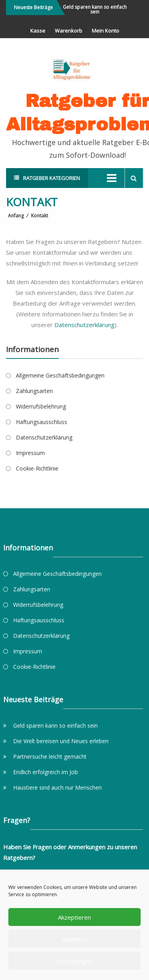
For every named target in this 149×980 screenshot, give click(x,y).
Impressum (30, 453)
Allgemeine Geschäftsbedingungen (60, 375)
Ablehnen (74, 939)
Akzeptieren (74, 917)
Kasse (38, 31)
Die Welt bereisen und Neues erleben (61, 741)
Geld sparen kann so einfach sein (96, 9)
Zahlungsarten (34, 391)
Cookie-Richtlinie (37, 468)
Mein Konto (105, 31)
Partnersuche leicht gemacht (50, 756)
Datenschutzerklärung (84, 325)
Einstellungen (74, 961)
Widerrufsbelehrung (41, 406)
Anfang (16, 216)
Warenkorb (69, 31)
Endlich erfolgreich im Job (45, 772)
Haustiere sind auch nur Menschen (57, 787)
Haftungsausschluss (42, 422)
